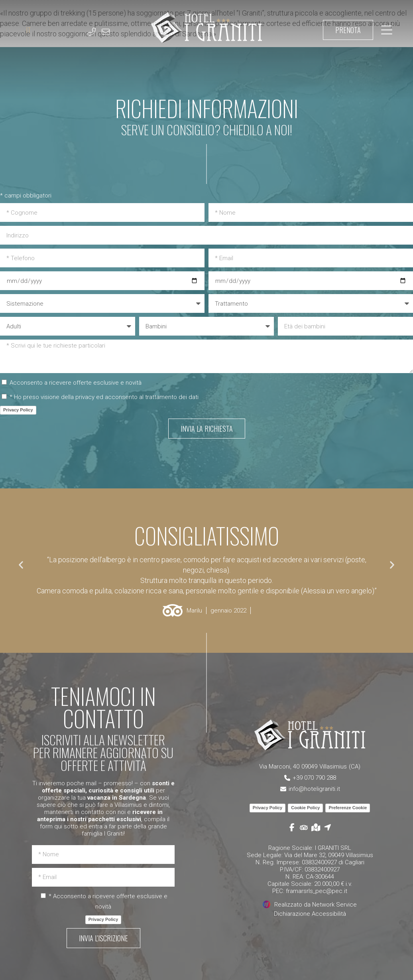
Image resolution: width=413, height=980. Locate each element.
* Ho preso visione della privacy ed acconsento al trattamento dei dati (104, 397)
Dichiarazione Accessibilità (310, 914)
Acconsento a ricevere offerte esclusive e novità (76, 383)
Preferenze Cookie (348, 808)
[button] (21, 564)
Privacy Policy (18, 410)
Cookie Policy (305, 808)
